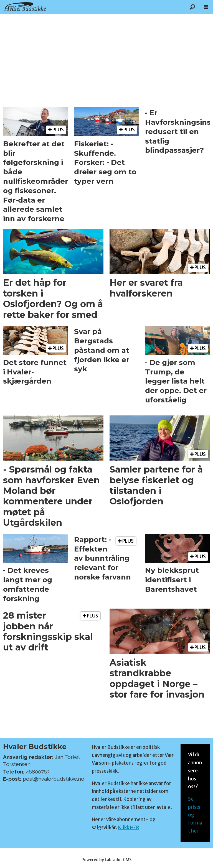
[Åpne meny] (206, 7)
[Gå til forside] (25, 7)
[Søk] (192, 7)
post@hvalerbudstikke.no (54, 779)
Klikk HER (129, 828)
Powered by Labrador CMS (106, 860)
